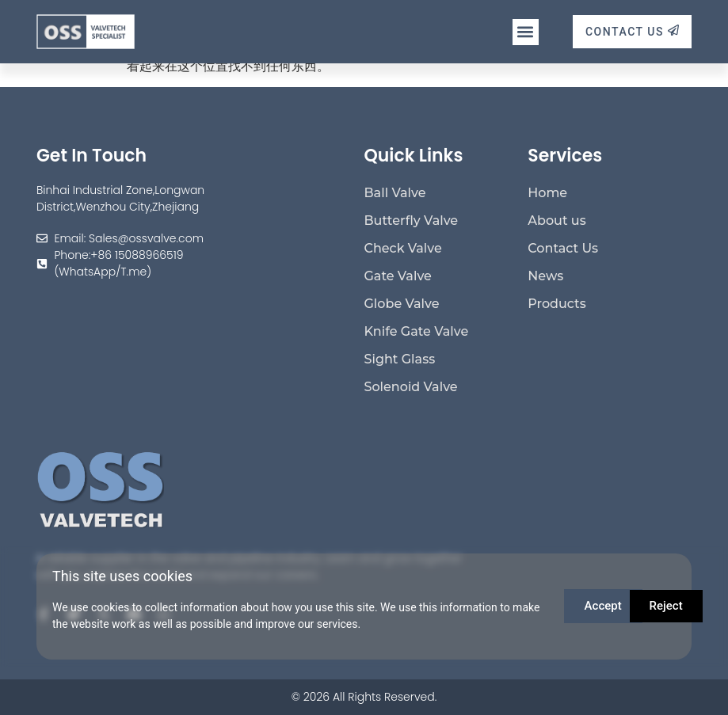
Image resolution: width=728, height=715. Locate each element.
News (545, 276)
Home (547, 193)
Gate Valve (398, 276)
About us (556, 221)
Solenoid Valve (411, 387)
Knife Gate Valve (417, 331)
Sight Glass (400, 359)
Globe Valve (402, 304)
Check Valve (403, 248)
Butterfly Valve (412, 221)
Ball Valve (395, 193)
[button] (526, 32)
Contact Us (563, 248)
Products (556, 304)
